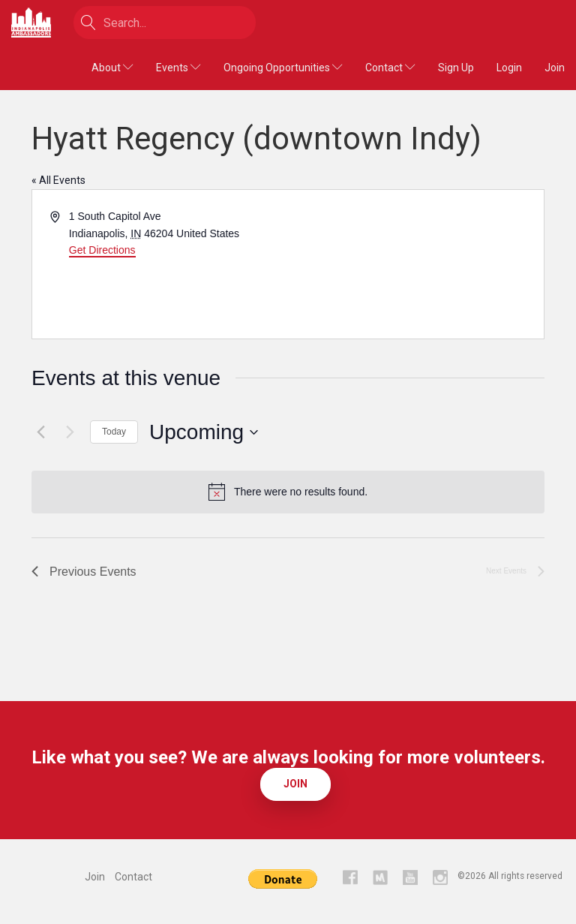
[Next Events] (70, 432)
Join (555, 68)
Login (509, 68)
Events (178, 68)
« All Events (58, 180)
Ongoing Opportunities (283, 68)
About (112, 68)
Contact (390, 68)
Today (114, 432)
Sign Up (456, 68)
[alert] (288, 492)
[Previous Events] (40, 432)
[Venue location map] (415, 264)
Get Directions (102, 250)
